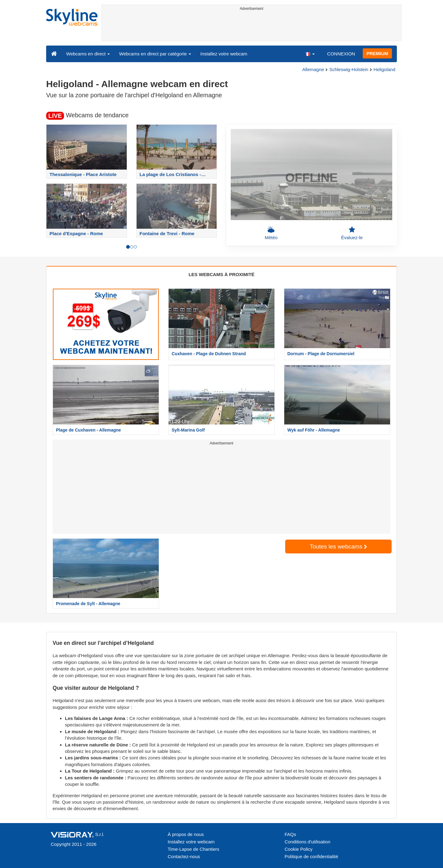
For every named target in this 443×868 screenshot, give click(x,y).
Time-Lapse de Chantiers (194, 849)
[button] (309, 54)
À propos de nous (186, 834)
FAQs (290, 834)
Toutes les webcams (338, 547)
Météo (271, 233)
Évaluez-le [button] (352, 233)
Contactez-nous (184, 856)
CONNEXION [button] (341, 54)
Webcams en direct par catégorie (155, 54)
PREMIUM (377, 53)
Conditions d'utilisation (307, 842)
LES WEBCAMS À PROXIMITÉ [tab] (221, 274)
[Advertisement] (251, 27)
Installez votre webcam (224, 54)
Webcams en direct (88, 54)
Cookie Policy (299, 849)
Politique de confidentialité (311, 856)
